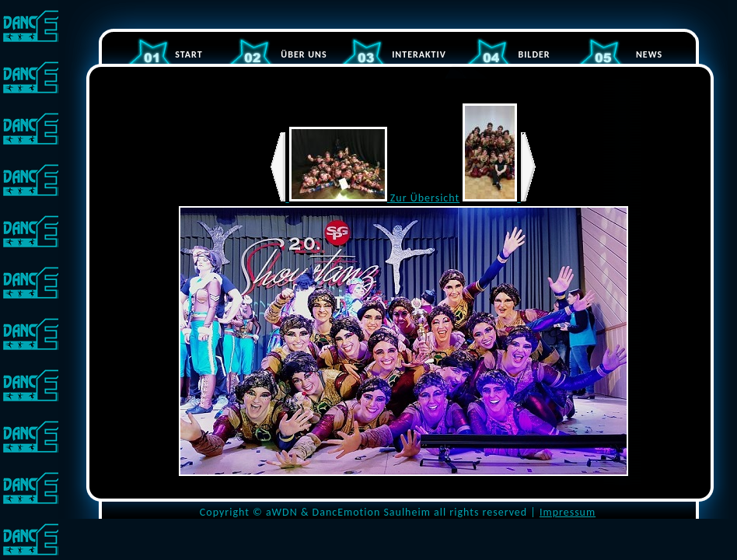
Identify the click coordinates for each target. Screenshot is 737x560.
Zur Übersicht (425, 198)
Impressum (568, 512)
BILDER (534, 54)
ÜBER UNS (304, 54)
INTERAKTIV (419, 54)
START (189, 54)
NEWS (649, 54)
